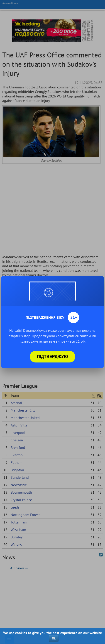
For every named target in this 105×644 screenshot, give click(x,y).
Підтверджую (52, 357)
